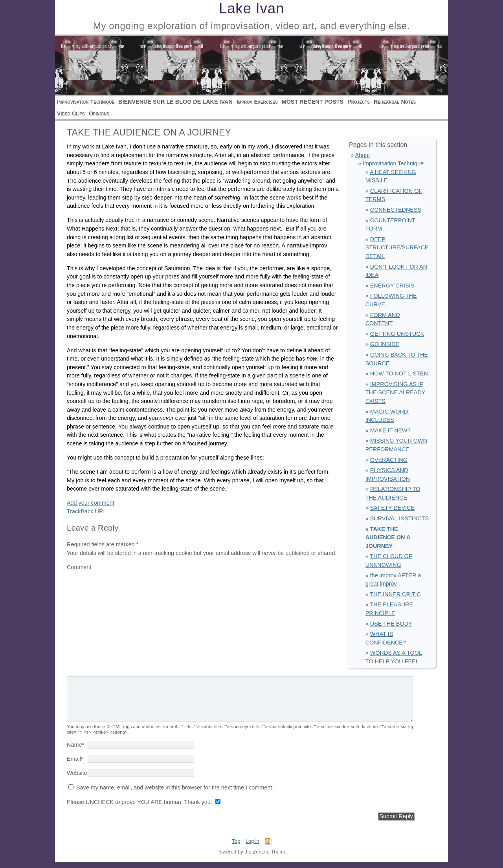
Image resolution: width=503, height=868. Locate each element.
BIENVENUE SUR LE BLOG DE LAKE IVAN (175, 102)
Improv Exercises (257, 102)
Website (77, 779)
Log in (252, 847)
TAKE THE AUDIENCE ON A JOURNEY (388, 537)
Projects (359, 102)
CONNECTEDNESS (396, 210)
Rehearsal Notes (395, 102)
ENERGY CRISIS (392, 286)
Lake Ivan (251, 8)
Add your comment (91, 503)
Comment (79, 567)
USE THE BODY (391, 624)
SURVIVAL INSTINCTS (399, 518)
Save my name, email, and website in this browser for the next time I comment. (175, 794)
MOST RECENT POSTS (313, 102)
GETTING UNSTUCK (397, 334)
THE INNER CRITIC (395, 594)
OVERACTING (389, 460)
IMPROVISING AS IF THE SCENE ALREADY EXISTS (396, 393)
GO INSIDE (385, 344)
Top (236, 847)
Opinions (99, 114)
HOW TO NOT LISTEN (399, 374)
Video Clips (71, 114)
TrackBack (86, 511)
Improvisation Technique (86, 102)
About (363, 155)
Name (75, 751)
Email (75, 765)
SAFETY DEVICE (392, 508)
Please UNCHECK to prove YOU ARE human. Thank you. (140, 808)
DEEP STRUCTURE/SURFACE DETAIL (397, 248)
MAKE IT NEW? (390, 430)
